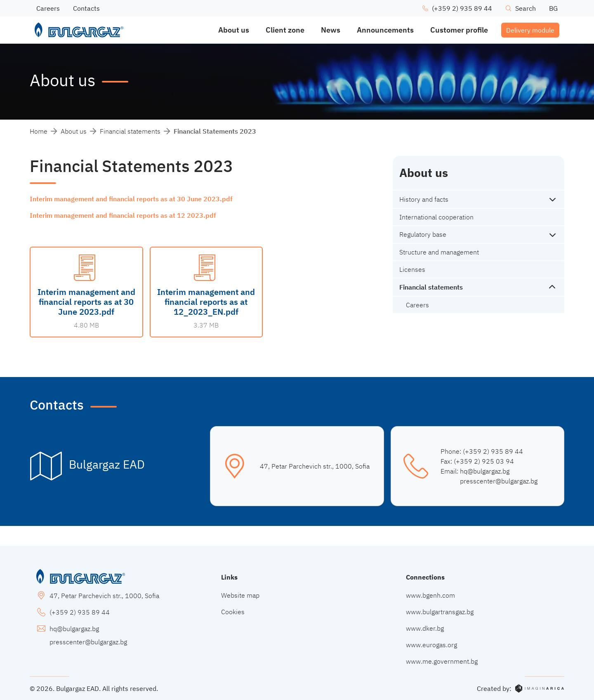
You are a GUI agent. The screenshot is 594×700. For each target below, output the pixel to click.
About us (74, 131)
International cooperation (436, 217)
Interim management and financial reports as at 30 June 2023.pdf (131, 199)
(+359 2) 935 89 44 (493, 451)
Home (39, 131)
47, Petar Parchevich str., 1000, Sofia (315, 466)
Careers (417, 305)
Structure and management (439, 252)
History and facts (424, 199)
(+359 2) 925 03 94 (484, 461)
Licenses (412, 269)
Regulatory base (423, 234)
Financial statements (130, 131)
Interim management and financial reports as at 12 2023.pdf (123, 215)
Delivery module (530, 30)
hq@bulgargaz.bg (485, 471)
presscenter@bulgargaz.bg (499, 481)
